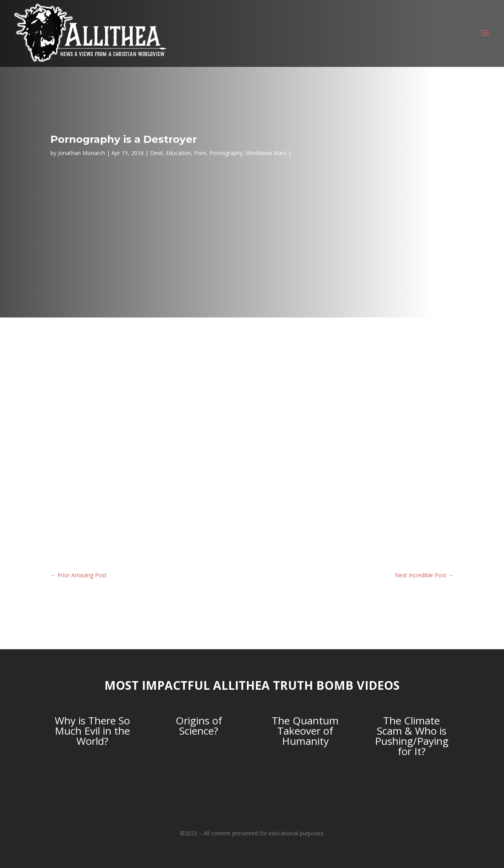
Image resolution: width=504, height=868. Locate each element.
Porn (200, 153)
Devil (156, 153)
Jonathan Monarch (82, 153)
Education (178, 153)
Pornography (226, 153)
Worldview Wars (266, 153)
